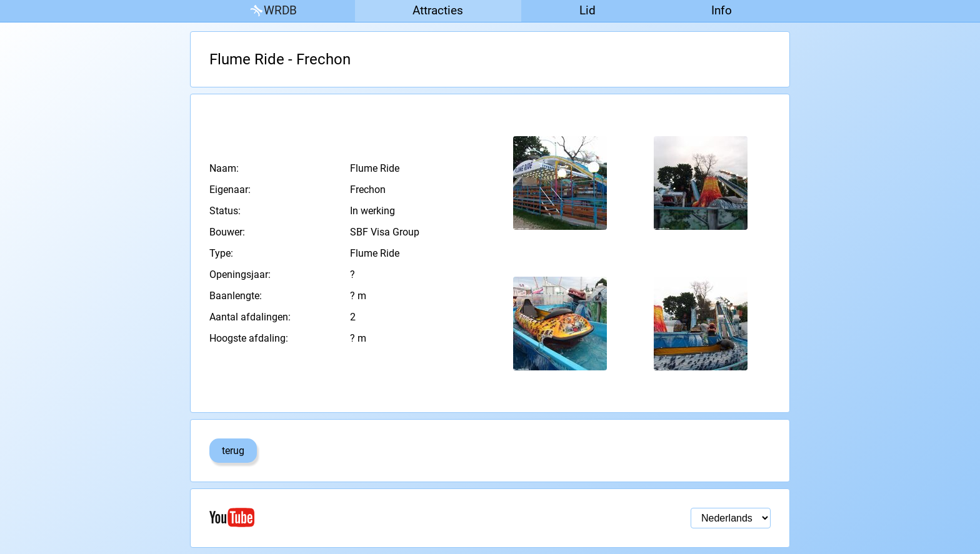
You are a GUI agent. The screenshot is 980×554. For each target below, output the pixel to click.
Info (722, 10)
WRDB (272, 11)
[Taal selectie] (731, 518)
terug (233, 451)
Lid (587, 10)
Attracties (438, 10)
